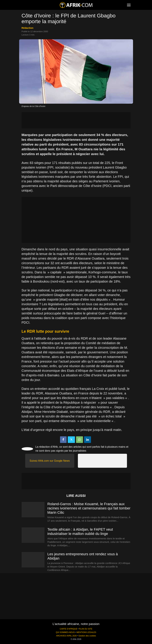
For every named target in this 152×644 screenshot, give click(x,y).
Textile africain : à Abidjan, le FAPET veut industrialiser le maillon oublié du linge (80, 532)
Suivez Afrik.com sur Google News (50, 461)
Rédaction (28, 28)
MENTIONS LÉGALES (86, 632)
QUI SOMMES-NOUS (65, 632)
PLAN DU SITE (86, 629)
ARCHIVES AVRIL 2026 (66, 636)
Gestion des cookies (87, 636)
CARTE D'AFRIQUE (68, 629)
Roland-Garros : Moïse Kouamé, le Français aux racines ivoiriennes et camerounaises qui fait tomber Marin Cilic (89, 508)
